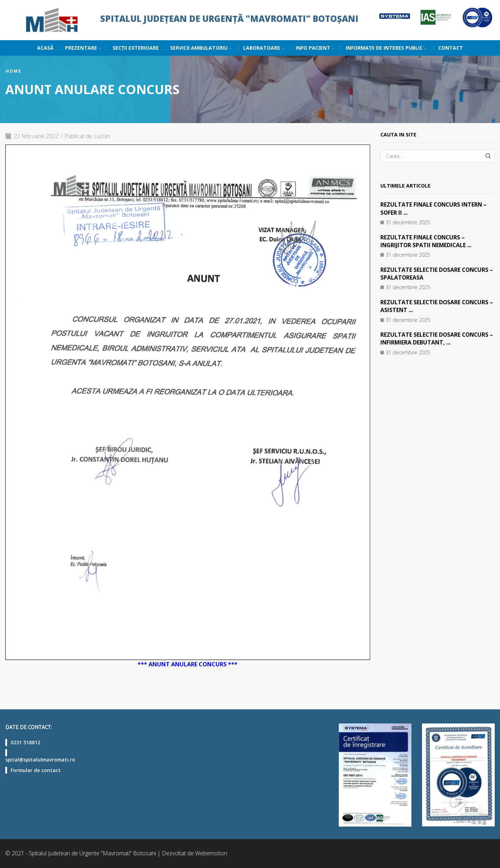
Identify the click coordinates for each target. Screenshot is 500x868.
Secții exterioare (136, 48)
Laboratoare (264, 48)
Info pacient (315, 48)
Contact (451, 48)
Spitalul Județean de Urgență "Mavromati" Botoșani (229, 19)
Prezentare (83, 48)
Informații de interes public (386, 48)
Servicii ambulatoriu (201, 48)
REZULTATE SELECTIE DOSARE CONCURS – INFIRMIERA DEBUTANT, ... (435, 338)
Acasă (45, 48)
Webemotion (211, 853)
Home (14, 71)
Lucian (103, 136)
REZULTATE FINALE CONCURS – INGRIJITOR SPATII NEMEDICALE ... (427, 241)
